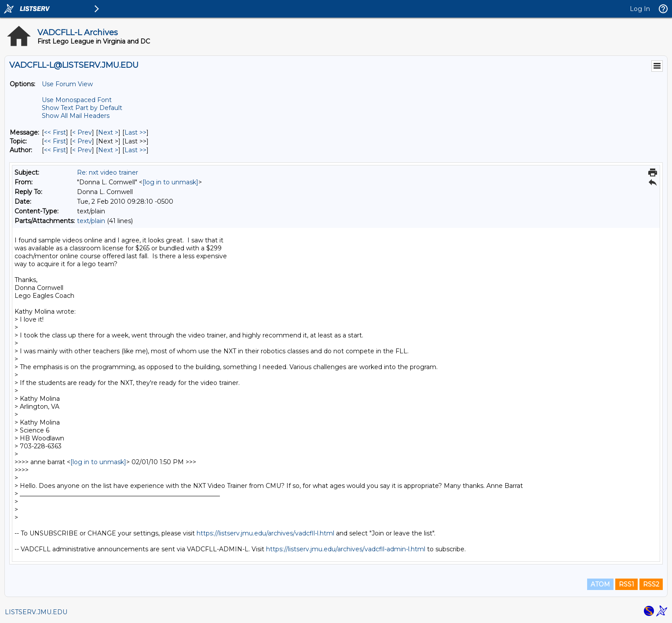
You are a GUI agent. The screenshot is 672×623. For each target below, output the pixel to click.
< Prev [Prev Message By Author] (82, 150)
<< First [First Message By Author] (55, 150)
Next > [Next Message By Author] (108, 150)
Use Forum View (67, 84)
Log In (640, 9)
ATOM (600, 584)
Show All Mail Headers (76, 116)
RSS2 (651, 584)
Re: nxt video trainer (108, 172)
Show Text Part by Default (82, 108)
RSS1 (626, 584)
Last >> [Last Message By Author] (135, 150)
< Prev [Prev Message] (82, 132)
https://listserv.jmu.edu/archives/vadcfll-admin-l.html (346, 549)
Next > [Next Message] (108, 132)
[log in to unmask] (170, 182)
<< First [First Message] (55, 132)
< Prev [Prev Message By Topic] (82, 141)
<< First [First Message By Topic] (55, 141)
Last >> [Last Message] (135, 132)
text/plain (91, 221)
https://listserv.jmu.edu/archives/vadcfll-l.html (265, 533)
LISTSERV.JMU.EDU (36, 612)
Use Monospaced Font (77, 100)
